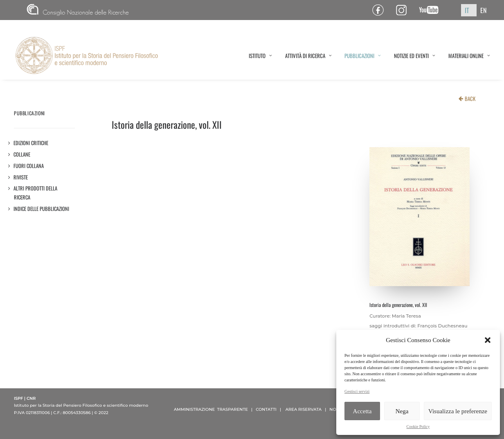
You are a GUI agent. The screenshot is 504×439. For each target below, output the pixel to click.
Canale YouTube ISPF (432, 10)
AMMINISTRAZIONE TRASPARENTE (211, 409)
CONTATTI (266, 409)
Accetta (362, 411)
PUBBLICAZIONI (363, 56)
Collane (22, 154)
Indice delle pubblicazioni (42, 209)
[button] (488, 340)
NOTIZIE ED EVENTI (415, 56)
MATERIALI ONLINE (469, 56)
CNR (78, 10)
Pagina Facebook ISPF (381, 10)
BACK (470, 99)
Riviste (21, 177)
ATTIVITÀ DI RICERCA (308, 56)
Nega (402, 411)
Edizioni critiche (31, 143)
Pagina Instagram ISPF (404, 10)
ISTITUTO (260, 56)
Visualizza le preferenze (458, 411)
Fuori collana (29, 166)
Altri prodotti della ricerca (36, 193)
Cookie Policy (418, 427)
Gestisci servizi (357, 391)
